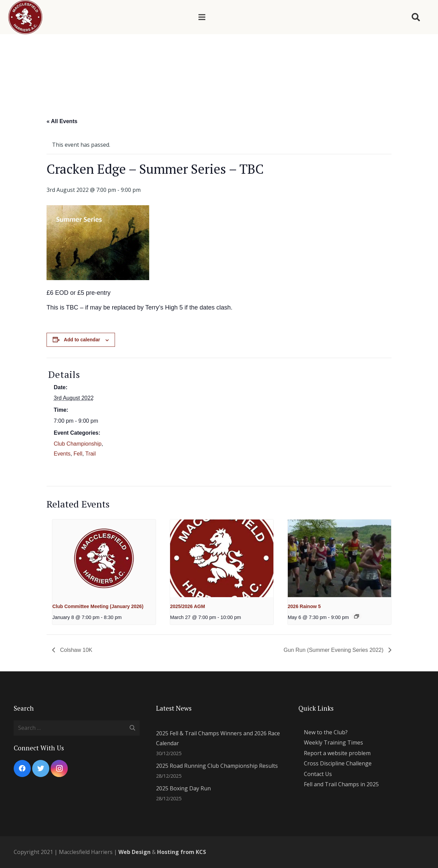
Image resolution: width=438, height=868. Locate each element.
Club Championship (78, 444)
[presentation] (104, 558)
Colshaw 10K (75, 650)
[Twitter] (41, 768)
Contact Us (318, 774)
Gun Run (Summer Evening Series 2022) (334, 650)
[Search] (416, 17)
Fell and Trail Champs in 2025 (341, 784)
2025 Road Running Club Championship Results (217, 766)
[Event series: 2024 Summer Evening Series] (357, 616)
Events (62, 454)
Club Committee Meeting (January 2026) (98, 606)
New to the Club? (326, 732)
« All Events (62, 121)
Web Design (134, 852)
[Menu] (202, 17)
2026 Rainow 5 (304, 606)
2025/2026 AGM (188, 606)
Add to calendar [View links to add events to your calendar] (82, 340)
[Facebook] (22, 768)
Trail (91, 454)
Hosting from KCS (182, 852)
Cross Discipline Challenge (338, 763)
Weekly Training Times (333, 742)
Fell (78, 454)
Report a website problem (337, 753)
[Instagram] (59, 768)
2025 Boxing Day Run (183, 788)
